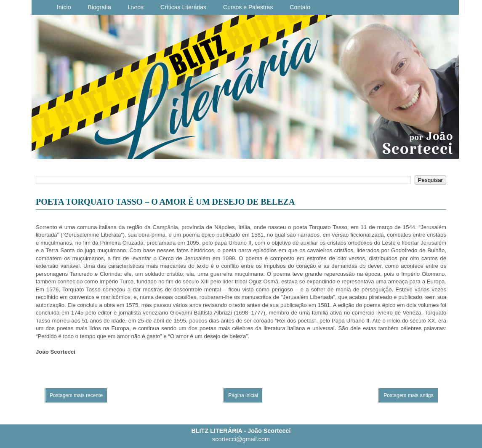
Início (64, 7)
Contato (300, 7)
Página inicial (243, 395)
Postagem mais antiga (409, 395)
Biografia (99, 7)
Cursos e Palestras (248, 7)
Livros (136, 7)
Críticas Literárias (183, 7)
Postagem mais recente (76, 395)
